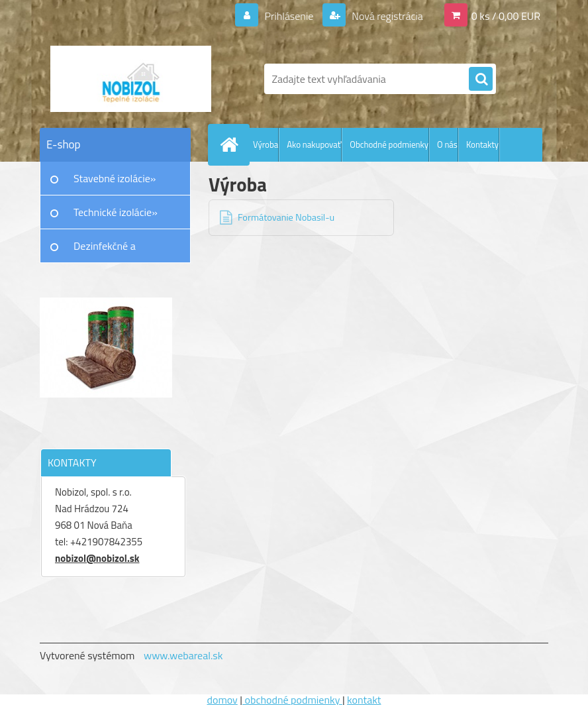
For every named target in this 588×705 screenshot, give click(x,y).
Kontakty (482, 144)
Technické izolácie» (116, 212)
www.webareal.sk (183, 655)
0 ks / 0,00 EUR (506, 16)
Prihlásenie (289, 16)
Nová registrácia (386, 16)
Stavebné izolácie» (115, 178)
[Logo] (131, 79)
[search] (481, 80)
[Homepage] (232, 144)
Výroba (266, 144)
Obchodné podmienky (389, 144)
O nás (447, 144)
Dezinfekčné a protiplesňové (105, 250)
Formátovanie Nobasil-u (286, 217)
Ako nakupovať (314, 144)
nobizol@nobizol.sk (97, 558)
